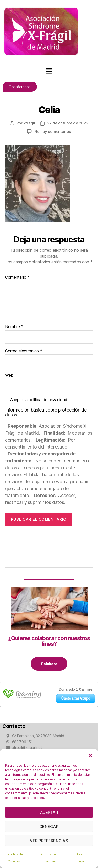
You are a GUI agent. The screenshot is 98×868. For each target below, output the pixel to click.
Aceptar (49, 812)
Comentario (17, 277)
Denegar (49, 827)
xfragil (29, 123)
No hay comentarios (52, 131)
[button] (90, 755)
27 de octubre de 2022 (68, 123)
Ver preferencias (49, 841)
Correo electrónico (24, 351)
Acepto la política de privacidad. (37, 400)
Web (9, 375)
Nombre (14, 327)
